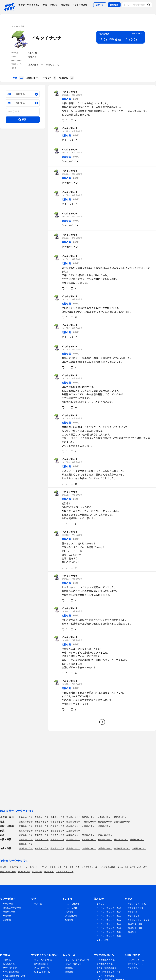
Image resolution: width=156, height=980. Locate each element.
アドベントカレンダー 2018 (109, 936)
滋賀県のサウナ (26, 835)
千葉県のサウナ (89, 822)
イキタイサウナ (47, 38)
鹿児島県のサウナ (122, 848)
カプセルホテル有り (139, 867)
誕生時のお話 (40, 964)
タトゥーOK (122, 867)
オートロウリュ (33, 867)
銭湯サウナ (63, 867)
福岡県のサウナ (26, 848)
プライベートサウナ (65, 871)
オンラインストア (136, 904)
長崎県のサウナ (57, 848)
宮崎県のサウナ (105, 848)
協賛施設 (69, 968)
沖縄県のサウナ (139, 848)
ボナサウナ (74, 867)
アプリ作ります (10, 968)
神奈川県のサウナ (122, 822)
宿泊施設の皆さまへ (105, 964)
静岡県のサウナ (42, 831)
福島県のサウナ (121, 817)
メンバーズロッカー (74, 964)
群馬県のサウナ (57, 822)
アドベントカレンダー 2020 (109, 928)
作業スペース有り (8, 871)
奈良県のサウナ (89, 835)
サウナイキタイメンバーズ (77, 960)
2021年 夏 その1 (135, 924)
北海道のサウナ (26, 817)
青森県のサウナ (42, 817)
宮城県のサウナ (73, 817)
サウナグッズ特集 (136, 908)
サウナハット (134, 912)
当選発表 (69, 912)
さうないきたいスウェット (140, 920)
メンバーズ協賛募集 (105, 976)
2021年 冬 (132, 932)
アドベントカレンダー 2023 (109, 916)
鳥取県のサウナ (26, 839)
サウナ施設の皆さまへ (106, 960)
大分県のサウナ (89, 848)
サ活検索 (7, 916)
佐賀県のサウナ (42, 848)
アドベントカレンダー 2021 (109, 924)
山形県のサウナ (105, 817)
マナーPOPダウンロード (107, 972)
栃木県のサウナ (42, 822)
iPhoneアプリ (40, 968)
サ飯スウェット (135, 916)
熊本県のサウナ (73, 848)
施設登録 (65, 5)
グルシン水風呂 (49, 867)
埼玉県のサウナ (73, 822)
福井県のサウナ (73, 826)
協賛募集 (69, 920)
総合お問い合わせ (136, 964)
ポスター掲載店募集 (105, 968)
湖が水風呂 (49, 871)
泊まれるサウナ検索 (12, 908)
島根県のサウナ (42, 839)
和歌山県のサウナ (106, 835)
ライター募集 (102, 940)
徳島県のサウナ (105, 839)
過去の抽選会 (71, 916)
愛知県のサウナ (57, 831)
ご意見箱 (132, 968)
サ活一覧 (38, 904)
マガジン (54, 5)
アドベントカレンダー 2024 (109, 912)
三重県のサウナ (73, 831)
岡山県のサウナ (57, 839)
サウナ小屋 (37, 871)
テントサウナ (24, 871)
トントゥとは (71, 908)
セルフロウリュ (17, 867)
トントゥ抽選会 (80, 5)
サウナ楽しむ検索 (11, 972)
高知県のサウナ (26, 844)
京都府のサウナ (42, 835)
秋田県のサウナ (89, 817)
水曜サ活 (7, 960)
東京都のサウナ (105, 822)
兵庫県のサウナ (73, 835)
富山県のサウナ (42, 826)
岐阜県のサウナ (26, 831)
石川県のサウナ (57, 826)
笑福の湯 (32, 57)
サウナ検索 (8, 904)
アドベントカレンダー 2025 (109, 908)
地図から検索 (9, 912)
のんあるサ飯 (9, 964)
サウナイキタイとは (43, 960)
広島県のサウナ (73, 839)
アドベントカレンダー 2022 (109, 920)
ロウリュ (4, 867)
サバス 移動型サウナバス (14, 976)
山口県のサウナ (89, 839)
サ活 (45, 5)
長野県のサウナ (105, 826)
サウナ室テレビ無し (90, 867)
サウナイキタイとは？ (29, 5)
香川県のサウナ (121, 839)
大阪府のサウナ (57, 835)
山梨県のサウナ (89, 826)
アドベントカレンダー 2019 (109, 932)
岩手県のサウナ (57, 817)
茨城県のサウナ (26, 822)
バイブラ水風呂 (108, 867)
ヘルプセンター (135, 960)
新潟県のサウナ (26, 826)
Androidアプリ (41, 972)
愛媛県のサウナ (137, 839)
